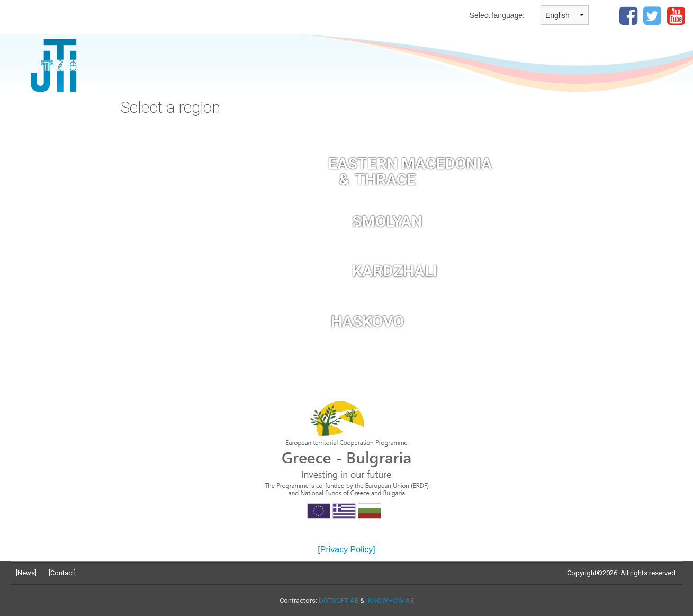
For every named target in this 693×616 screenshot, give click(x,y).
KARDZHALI (395, 271)
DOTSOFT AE (339, 600)
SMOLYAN (387, 221)
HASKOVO (367, 321)
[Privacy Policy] (346, 550)
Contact (62, 573)
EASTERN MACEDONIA (410, 163)
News (26, 573)
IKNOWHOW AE (390, 600)
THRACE (385, 179)
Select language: (497, 15)
